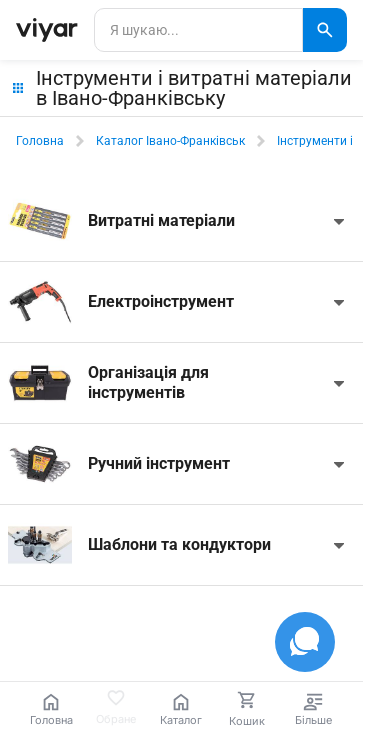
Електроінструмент (161, 301)
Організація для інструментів (148, 382)
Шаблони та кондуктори (179, 544)
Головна (40, 141)
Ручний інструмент (159, 463)
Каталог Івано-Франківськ (170, 141)
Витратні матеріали (161, 220)
